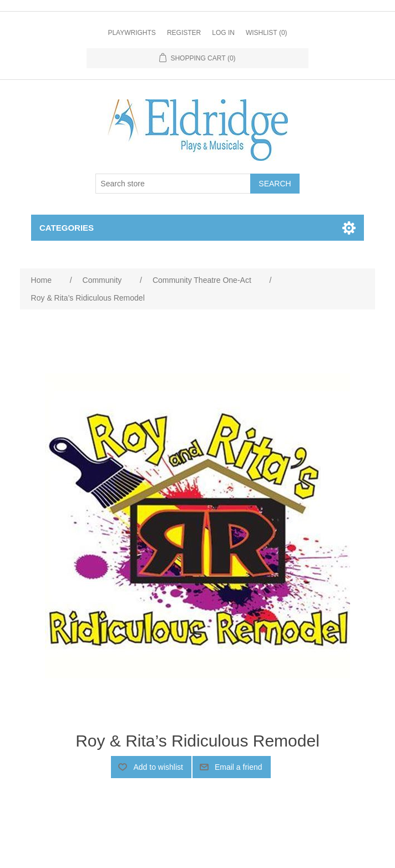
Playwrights (131, 33)
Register (184, 33)
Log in (223, 33)
